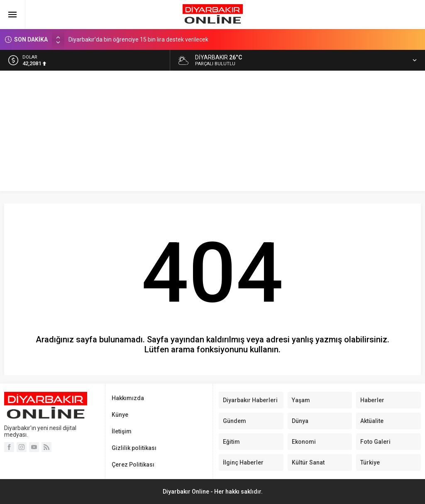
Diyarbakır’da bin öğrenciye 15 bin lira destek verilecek (138, 39)
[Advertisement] (212, 133)
